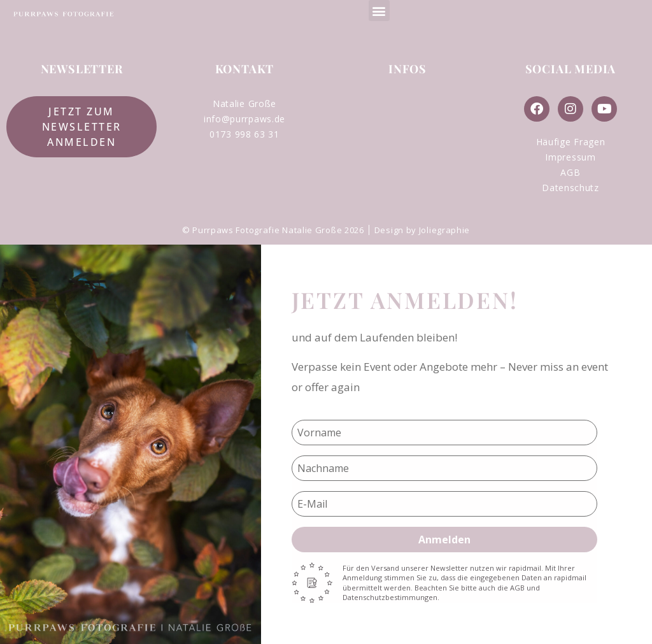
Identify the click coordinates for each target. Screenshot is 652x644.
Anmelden (444, 540)
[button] (379, 11)
